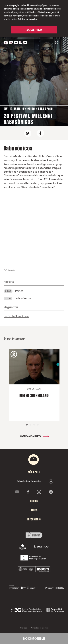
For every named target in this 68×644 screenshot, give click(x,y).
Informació (34, 519)
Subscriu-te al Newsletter (29, 481)
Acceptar (34, 30)
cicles (34, 501)
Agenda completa (34, 436)
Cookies (45, 628)
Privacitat (35, 628)
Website (11, 270)
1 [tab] (27, 425)
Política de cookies (27, 19)
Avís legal (24, 628)
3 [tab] (34, 425)
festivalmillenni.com (17, 316)
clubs (34, 510)
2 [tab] (30, 425)
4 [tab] (38, 425)
